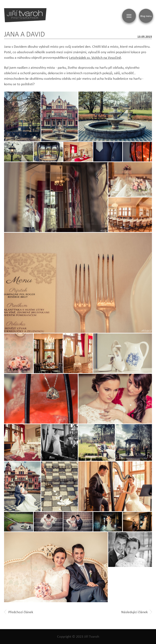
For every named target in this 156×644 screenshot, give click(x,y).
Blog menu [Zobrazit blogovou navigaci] (146, 16)
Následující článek (137, 612)
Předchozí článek (19, 612)
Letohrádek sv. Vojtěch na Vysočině (95, 58)
